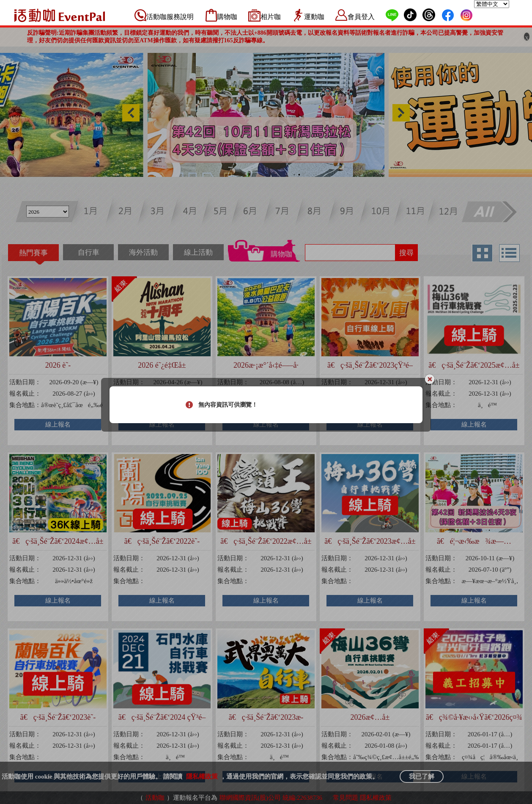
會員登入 (361, 17)
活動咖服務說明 (170, 17)
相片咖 (271, 17)
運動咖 (314, 17)
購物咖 (227, 17)
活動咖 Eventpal (60, 15)
